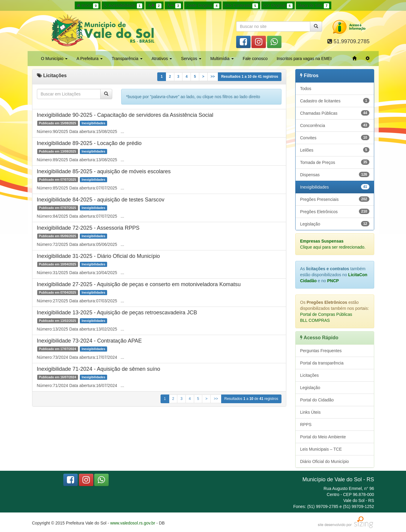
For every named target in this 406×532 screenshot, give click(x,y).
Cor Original (278, 6)
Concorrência (335, 125)
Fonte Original (203, 6)
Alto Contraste (241, 6)
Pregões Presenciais (335, 199)
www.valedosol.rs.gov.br (133, 523)
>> (213, 77)
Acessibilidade (123, 6)
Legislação (335, 224)
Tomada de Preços (335, 162)
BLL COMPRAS (315, 320)
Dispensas (335, 174)
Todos (306, 89)
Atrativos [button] (162, 59)
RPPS (306, 425)
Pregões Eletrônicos (335, 211)
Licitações (309, 375)
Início (88, 6)
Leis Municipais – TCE (321, 449)
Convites (335, 138)
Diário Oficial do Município (325, 461)
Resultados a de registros (250, 77)
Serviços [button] (191, 59)
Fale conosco (255, 59)
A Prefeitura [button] (90, 59)
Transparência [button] (127, 59)
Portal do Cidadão (317, 400)
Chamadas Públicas (335, 113)
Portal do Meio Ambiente (323, 437)
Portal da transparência (322, 363)
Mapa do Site (314, 6)
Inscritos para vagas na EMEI (304, 59)
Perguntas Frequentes (321, 351)
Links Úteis (310, 412)
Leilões (335, 150)
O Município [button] (54, 59)
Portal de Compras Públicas (326, 314)
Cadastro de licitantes (335, 101)
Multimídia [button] (222, 59)
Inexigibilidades (335, 187)
